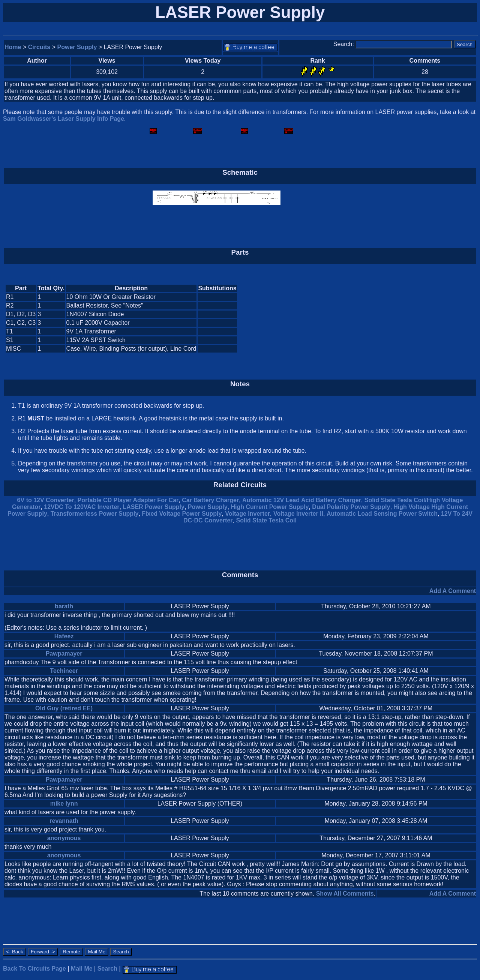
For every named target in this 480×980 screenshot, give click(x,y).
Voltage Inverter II (298, 514)
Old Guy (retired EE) (64, 708)
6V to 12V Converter (46, 500)
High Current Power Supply (270, 507)
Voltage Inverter (247, 514)
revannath (64, 821)
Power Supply (77, 47)
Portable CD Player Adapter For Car (128, 500)
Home (13, 47)
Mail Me (82, 969)
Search (107, 969)
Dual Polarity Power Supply (351, 507)
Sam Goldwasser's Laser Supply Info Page (64, 119)
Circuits (39, 47)
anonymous (64, 838)
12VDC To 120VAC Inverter (82, 507)
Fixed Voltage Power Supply (182, 514)
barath (64, 606)
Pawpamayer (64, 654)
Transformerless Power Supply (95, 514)
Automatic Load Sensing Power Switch (382, 514)
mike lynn (64, 804)
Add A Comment (453, 591)
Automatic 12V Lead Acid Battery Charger (302, 500)
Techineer (64, 671)
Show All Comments (345, 894)
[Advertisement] (412, 319)
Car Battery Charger (210, 500)
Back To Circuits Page (34, 969)
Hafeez (64, 636)
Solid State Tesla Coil (266, 520)
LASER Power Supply (153, 507)
